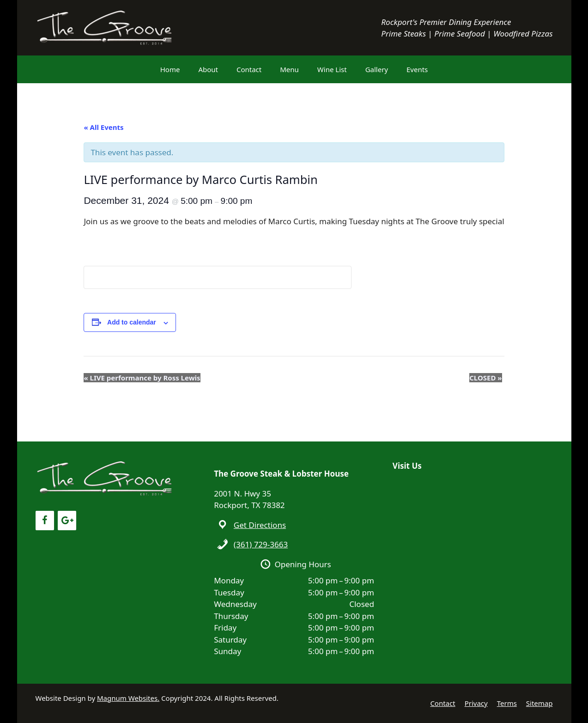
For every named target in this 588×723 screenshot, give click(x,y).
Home (170, 69)
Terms (507, 703)
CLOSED (485, 378)
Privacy (476, 703)
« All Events (103, 127)
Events (417, 69)
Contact (249, 69)
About (208, 69)
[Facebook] (45, 521)
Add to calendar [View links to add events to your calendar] (132, 322)
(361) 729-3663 (261, 544)
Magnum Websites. (128, 698)
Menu (289, 69)
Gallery (377, 69)
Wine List (332, 69)
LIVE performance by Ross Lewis (142, 378)
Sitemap (540, 703)
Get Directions (260, 525)
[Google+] (67, 521)
